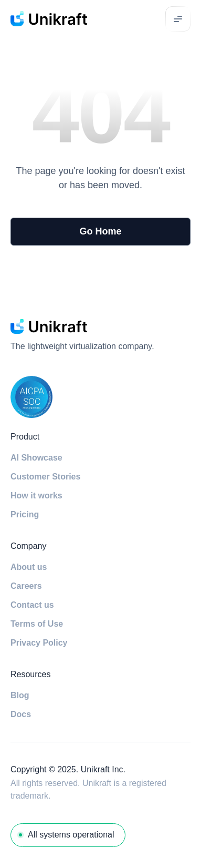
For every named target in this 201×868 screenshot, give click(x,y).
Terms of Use (37, 624)
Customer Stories (45, 477)
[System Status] (68, 835)
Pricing (25, 514)
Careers (26, 586)
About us (29, 567)
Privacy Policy (39, 643)
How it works (36, 496)
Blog (20, 695)
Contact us (32, 605)
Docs (21, 714)
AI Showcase (36, 458)
